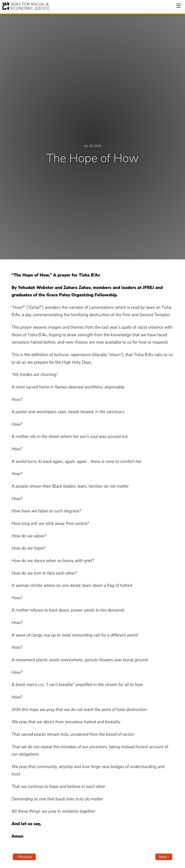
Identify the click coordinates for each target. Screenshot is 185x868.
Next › (164, 857)
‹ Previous (24, 857)
